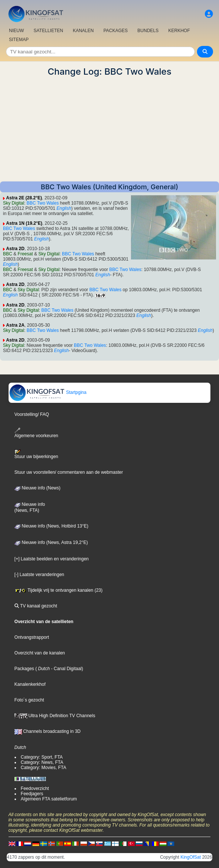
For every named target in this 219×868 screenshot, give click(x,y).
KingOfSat (191, 857)
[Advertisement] (109, 129)
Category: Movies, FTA (44, 768)
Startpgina (48, 392)
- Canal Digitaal (65, 669)
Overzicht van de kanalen (40, 653)
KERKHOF (179, 31)
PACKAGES (115, 31)
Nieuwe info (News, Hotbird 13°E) (51, 526)
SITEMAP (19, 40)
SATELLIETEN (48, 31)
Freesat (25, 254)
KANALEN (83, 31)
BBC (8, 254)
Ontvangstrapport (32, 637)
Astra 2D (15, 249)
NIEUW (16, 31)
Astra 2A (15, 325)
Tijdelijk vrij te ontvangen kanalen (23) (59, 590)
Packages (24, 669)
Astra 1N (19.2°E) (24, 223)
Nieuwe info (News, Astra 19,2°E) (51, 542)
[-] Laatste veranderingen (39, 575)
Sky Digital (14, 203)
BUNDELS (148, 31)
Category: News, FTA (42, 762)
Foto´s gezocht (29, 700)
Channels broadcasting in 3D (48, 731)
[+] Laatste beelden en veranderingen (52, 559)
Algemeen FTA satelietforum (49, 799)
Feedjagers (32, 794)
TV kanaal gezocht (36, 606)
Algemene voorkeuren (36, 433)
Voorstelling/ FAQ (32, 414)
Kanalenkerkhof (30, 684)
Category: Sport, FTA (42, 757)
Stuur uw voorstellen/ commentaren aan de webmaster (69, 472)
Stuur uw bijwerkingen (36, 454)
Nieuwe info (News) (37, 488)
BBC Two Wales (43, 203)
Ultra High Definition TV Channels (55, 716)
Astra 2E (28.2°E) (24, 198)
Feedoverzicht (35, 788)
